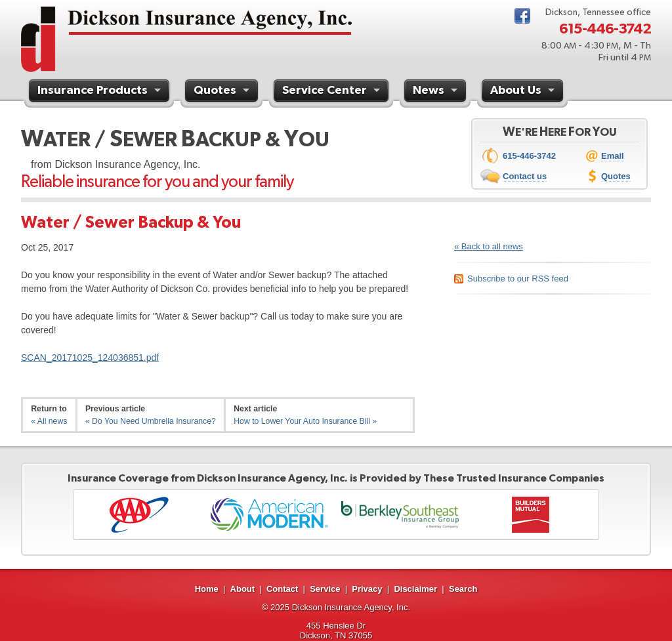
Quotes (223, 92)
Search (463, 589)
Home (207, 589)
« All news (49, 421)
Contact (282, 589)
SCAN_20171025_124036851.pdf (90, 358)
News (437, 92)
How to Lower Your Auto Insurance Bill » (305, 421)
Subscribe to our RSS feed (518, 279)
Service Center (333, 92)
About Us (524, 92)
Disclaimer (415, 589)
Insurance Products (101, 92)
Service (325, 589)
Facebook (522, 16)
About (243, 589)
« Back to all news (489, 246)
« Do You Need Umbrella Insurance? (151, 421)
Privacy (367, 589)
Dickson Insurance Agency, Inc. (351, 607)
